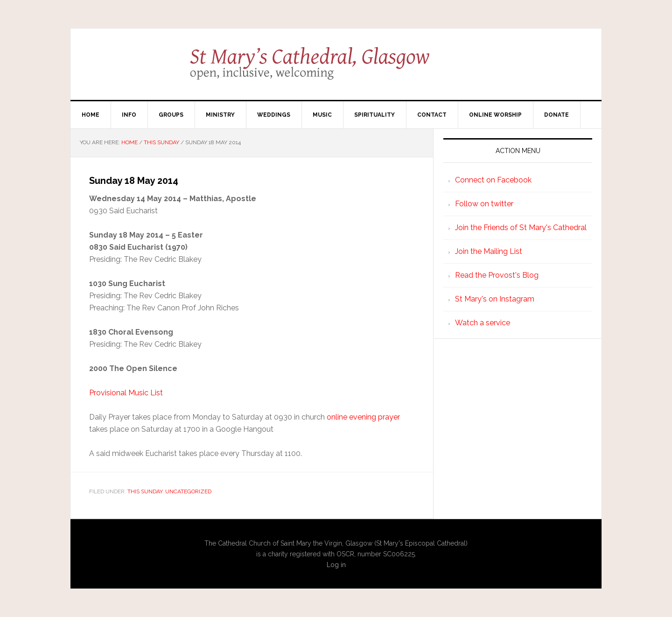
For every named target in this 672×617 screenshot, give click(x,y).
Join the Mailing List (489, 251)
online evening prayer (363, 417)
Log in (336, 565)
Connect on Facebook (493, 180)
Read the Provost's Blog (497, 275)
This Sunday (145, 491)
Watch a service (483, 323)
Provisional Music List (126, 393)
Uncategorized (188, 491)
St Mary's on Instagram (495, 299)
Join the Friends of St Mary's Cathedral (521, 228)
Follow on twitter (484, 204)
